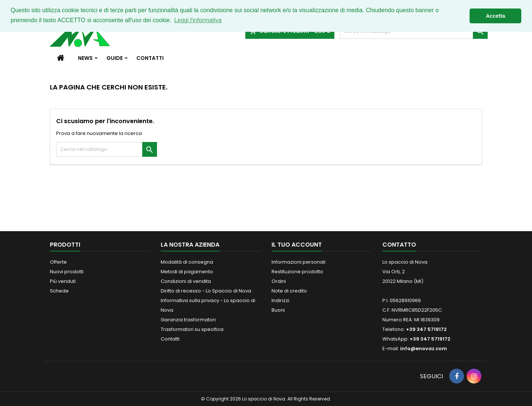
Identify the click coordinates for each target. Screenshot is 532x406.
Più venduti (63, 281)
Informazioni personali (299, 262)
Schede (59, 291)
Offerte (58, 262)
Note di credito (289, 291)
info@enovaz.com (424, 349)
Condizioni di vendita (186, 281)
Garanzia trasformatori (188, 320)
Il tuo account (297, 245)
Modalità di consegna (187, 262)
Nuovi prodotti (67, 272)
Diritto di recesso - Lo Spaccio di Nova (206, 291)
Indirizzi (280, 300)
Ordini (279, 281)
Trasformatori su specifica (192, 329)
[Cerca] (107, 149)
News (85, 58)
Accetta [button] (495, 16)
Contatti (150, 58)
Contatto (399, 245)
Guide (115, 58)
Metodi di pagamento (187, 272)
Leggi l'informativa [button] (198, 20)
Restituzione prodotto (297, 272)
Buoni (278, 310)
